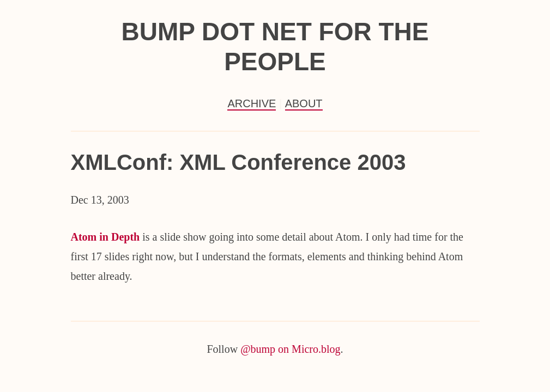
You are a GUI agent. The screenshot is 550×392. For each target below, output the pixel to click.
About (304, 103)
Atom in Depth (105, 237)
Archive (252, 103)
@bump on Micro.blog (290, 349)
